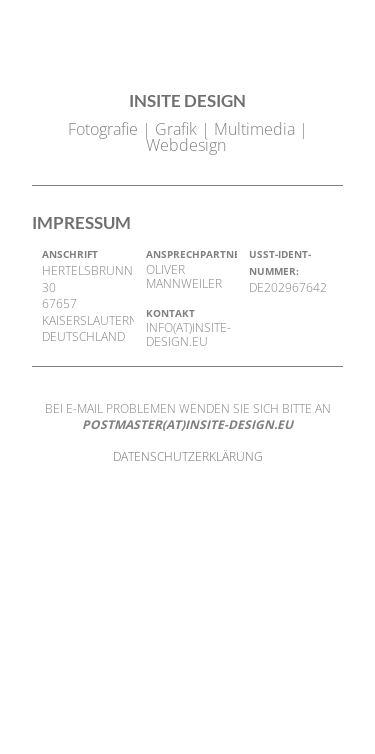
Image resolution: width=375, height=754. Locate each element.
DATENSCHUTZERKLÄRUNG (188, 456)
